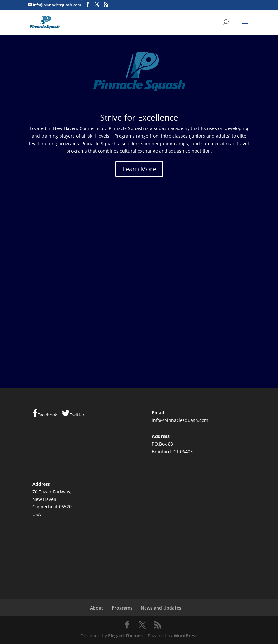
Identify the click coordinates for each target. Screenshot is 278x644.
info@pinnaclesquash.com (180, 420)
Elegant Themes (125, 636)
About (97, 608)
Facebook (45, 413)
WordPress (186, 636)
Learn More (139, 169)
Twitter (73, 413)
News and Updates (161, 608)
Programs (122, 608)
